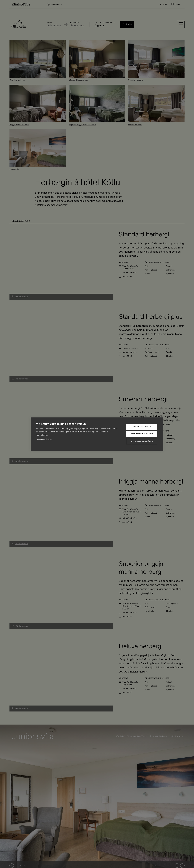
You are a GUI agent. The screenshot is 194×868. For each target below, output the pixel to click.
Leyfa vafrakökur (142, 427)
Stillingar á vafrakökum (142, 441)
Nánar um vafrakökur (44, 439)
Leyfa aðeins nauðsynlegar (142, 434)
